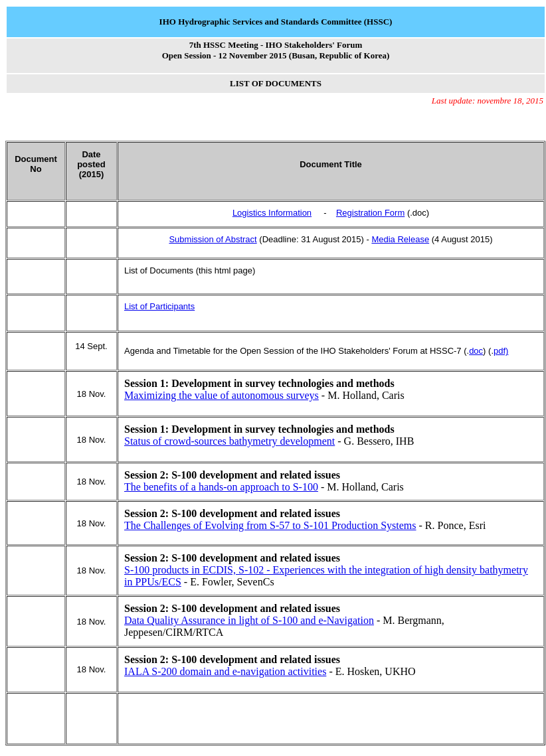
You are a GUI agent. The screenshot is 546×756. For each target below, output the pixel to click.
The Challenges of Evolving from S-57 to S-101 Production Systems (270, 525)
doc (476, 351)
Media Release (400, 239)
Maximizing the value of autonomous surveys (222, 395)
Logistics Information (272, 213)
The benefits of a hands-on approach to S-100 (221, 487)
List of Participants (159, 306)
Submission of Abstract (213, 239)
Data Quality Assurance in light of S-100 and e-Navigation (249, 620)
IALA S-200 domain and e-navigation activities (225, 671)
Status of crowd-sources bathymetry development (229, 441)
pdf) (501, 351)
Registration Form (370, 213)
